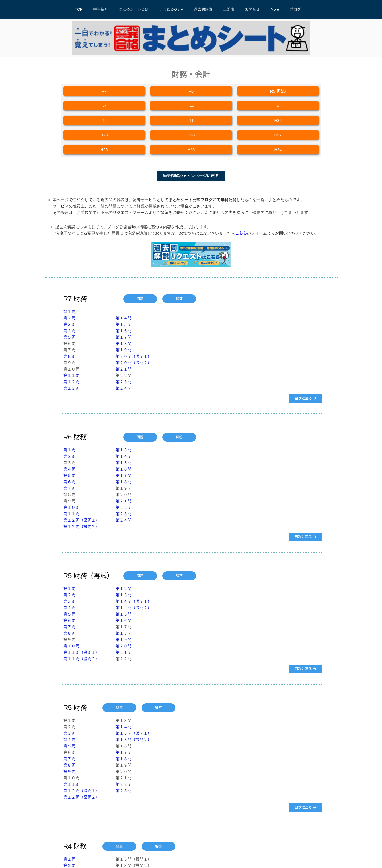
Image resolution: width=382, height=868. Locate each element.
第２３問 (124, 382)
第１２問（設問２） (81, 527)
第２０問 (124, 646)
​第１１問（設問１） (81, 652)
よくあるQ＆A (171, 9)
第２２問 (124, 507)
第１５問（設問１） (134, 733)
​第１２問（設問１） (81, 520)
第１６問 (124, 331)
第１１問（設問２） (81, 659)
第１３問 (71, 388)
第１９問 (124, 350)
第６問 (69, 482)
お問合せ (252, 9)
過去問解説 (203, 9)
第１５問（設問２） (134, 740)
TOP (79, 9)
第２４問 (124, 388)
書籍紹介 (101, 9)
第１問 (69, 312)
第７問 (69, 488)
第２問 (69, 318)
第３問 (69, 324)
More (275, 9)
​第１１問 (71, 784)
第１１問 (71, 375)
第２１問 (124, 369)
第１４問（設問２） (134, 608)
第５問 (69, 337)
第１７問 (124, 337)
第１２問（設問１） (81, 791)
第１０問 (71, 507)
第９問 (69, 772)
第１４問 (124, 318)
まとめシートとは (134, 9)
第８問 (69, 356)
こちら (241, 233)
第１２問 (71, 382)
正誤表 (229, 9)
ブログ (295, 9)
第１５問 (124, 324)
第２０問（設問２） (134, 363)
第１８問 (124, 344)
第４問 (69, 331)
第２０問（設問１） (134, 356)
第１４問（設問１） (134, 601)
